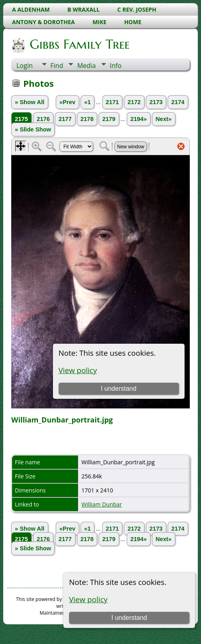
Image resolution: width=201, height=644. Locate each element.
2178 (87, 119)
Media (86, 66)
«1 (87, 102)
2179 (109, 119)
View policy (88, 599)
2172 (134, 102)
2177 (65, 119)
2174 (178, 102)
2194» (139, 119)
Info (116, 66)
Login (25, 66)
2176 (44, 119)
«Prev (67, 102)
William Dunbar (102, 504)
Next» (164, 119)
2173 (156, 102)
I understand (129, 618)
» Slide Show (33, 129)
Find (57, 66)
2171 (113, 102)
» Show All (30, 102)
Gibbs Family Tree (79, 44)
